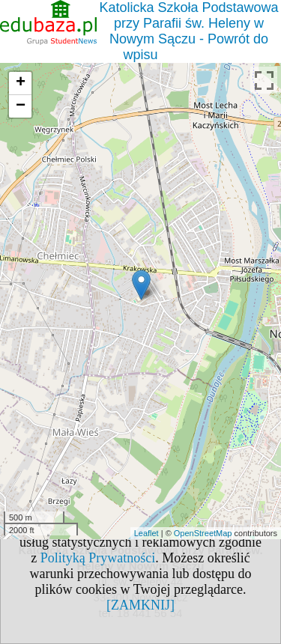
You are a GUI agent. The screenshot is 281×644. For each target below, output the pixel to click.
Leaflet (146, 533)
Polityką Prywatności (98, 558)
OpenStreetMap (203, 533)
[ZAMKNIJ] (140, 605)
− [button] (21, 106)
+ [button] (21, 83)
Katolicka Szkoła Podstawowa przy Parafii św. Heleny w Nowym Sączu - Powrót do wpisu (188, 31)
